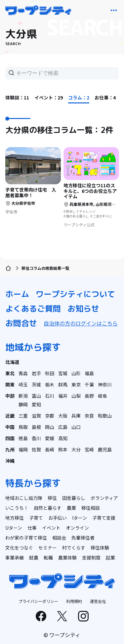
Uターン (14, 528)
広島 (63, 427)
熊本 (63, 449)
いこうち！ (17, 508)
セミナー (48, 548)
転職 (48, 557)
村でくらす (74, 548)
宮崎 (89, 449)
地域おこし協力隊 (24, 498)
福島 (89, 373)
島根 (36, 427)
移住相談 (91, 508)
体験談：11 (17, 97)
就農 (34, 557)
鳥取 (23, 427)
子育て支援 (104, 518)
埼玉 (23, 384)
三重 (23, 416)
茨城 (36, 384)
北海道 (12, 362)
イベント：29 (49, 97)
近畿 (10, 416)
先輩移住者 (83, 538)
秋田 (50, 373)
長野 (89, 396)
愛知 (36, 404)
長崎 (50, 449)
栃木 (50, 384)
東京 (76, 384)
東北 (10, 373)
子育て (36, 518)
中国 (10, 427)
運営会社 (98, 601)
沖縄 (10, 461)
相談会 (59, 538)
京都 (50, 416)
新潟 (23, 396)
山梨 (76, 396)
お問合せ (21, 323)
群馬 (63, 384)
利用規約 (74, 601)
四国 (10, 438)
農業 (71, 508)
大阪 (63, 416)
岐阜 (103, 396)
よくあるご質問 (33, 309)
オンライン (77, 528)
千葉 (89, 384)
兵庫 (76, 416)
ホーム (17, 294)
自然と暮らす (48, 508)
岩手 (36, 373)
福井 (63, 396)
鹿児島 (105, 449)
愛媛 (50, 438)
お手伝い (58, 518)
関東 (10, 384)
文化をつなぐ (19, 548)
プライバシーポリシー (38, 601)
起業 (110, 557)
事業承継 (15, 557)
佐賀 (36, 449)
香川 (36, 438)
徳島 (23, 438)
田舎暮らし (74, 498)
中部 (10, 396)
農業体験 (67, 557)
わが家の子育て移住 (26, 538)
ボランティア (104, 498)
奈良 (89, 416)
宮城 (63, 373)
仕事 (32, 528)
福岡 (23, 449)
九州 (10, 449)
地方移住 (15, 518)
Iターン (80, 518)
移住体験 (100, 548)
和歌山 (105, 416)
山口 (76, 427)
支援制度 (91, 557)
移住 (52, 498)
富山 (36, 396)
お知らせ (83, 309)
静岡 (23, 404)
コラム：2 (79, 97)
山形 (76, 373)
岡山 (50, 427)
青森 (23, 373)
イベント (51, 528)
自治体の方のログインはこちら (81, 323)
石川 (50, 396)
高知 (63, 438)
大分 (76, 449)
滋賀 (36, 416)
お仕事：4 (105, 97)
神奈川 (105, 384)
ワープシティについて (75, 294)
